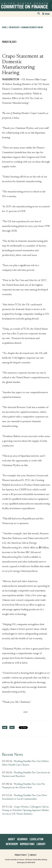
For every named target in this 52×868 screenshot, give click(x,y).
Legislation (37, 839)
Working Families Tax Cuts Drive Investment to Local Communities (25, 797)
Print (5, 727)
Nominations (27, 844)
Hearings (22, 839)
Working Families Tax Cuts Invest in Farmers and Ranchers (26, 775)
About (12, 839)
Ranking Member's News (32, 27)
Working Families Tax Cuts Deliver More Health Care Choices (25, 763)
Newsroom (14, 27)
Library (41, 844)
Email (12, 727)
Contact (33, 855)
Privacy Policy (21, 855)
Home (4, 27)
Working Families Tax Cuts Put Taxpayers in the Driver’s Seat (24, 786)
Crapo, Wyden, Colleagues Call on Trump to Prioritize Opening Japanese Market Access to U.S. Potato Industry (26, 810)
